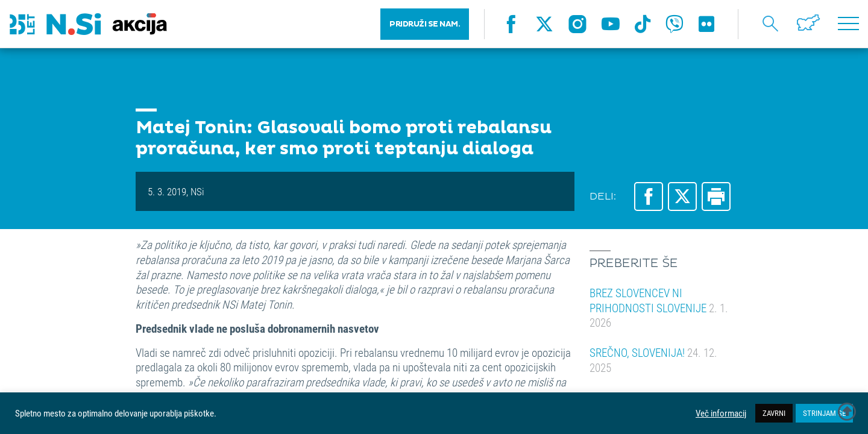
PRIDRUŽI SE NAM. (425, 24)
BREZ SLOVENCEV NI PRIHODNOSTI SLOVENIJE (659, 307)
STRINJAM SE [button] (824, 413)
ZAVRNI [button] (774, 413)
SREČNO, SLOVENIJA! (653, 360)
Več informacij (721, 414)
